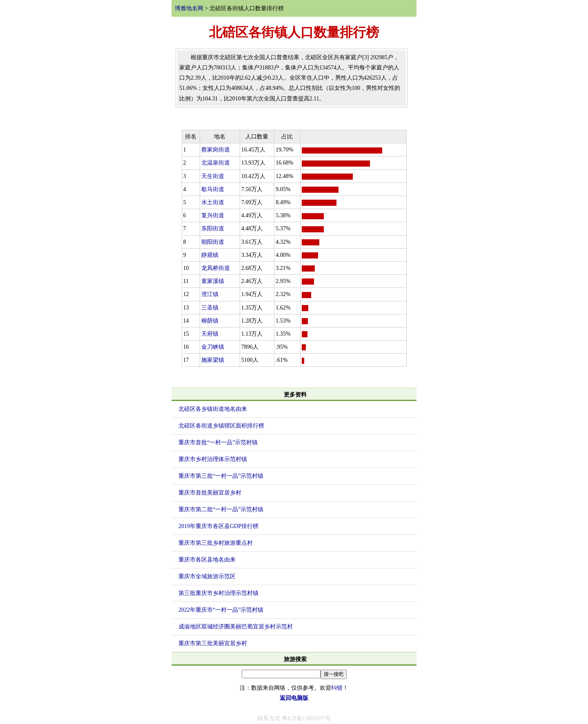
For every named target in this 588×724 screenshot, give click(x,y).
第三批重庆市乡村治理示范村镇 (218, 593)
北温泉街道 (216, 163)
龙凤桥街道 (216, 268)
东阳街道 (213, 228)
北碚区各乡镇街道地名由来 (213, 409)
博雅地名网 (189, 8)
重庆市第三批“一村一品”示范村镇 (221, 476)
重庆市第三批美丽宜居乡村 (213, 643)
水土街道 (213, 202)
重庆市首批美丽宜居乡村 (210, 493)
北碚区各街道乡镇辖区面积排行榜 (221, 426)
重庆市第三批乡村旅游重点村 (216, 543)
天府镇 (210, 334)
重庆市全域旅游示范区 (207, 576)
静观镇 (210, 255)
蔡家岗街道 (216, 150)
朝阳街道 (213, 242)
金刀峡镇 (213, 347)
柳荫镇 (210, 321)
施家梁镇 (213, 360)
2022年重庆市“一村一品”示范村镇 (221, 610)
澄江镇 (210, 294)
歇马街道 (213, 189)
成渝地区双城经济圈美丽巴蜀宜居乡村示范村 (236, 627)
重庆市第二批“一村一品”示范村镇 (221, 509)
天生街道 (213, 176)
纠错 (337, 688)
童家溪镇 (213, 281)
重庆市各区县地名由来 (207, 560)
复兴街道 (213, 215)
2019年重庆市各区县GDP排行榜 (218, 526)
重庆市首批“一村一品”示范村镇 (218, 442)
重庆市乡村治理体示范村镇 (213, 459)
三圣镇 (210, 308)
